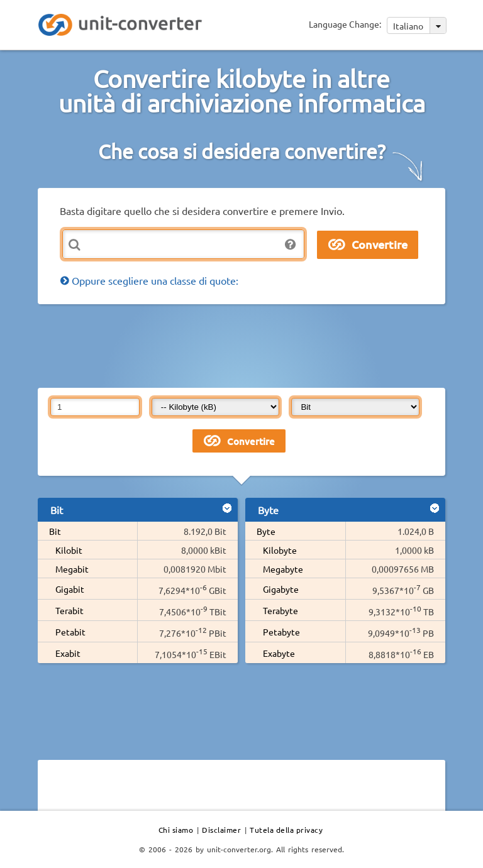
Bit (55, 531)
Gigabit (70, 589)
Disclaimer (221, 830)
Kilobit (69, 550)
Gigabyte (281, 589)
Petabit (70, 632)
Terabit (69, 610)
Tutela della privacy (286, 830)
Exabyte (279, 653)
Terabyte (280, 610)
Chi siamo (176, 830)
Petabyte (281, 632)
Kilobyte (280, 550)
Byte (266, 531)
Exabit (68, 653)
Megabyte (283, 569)
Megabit (72, 569)
